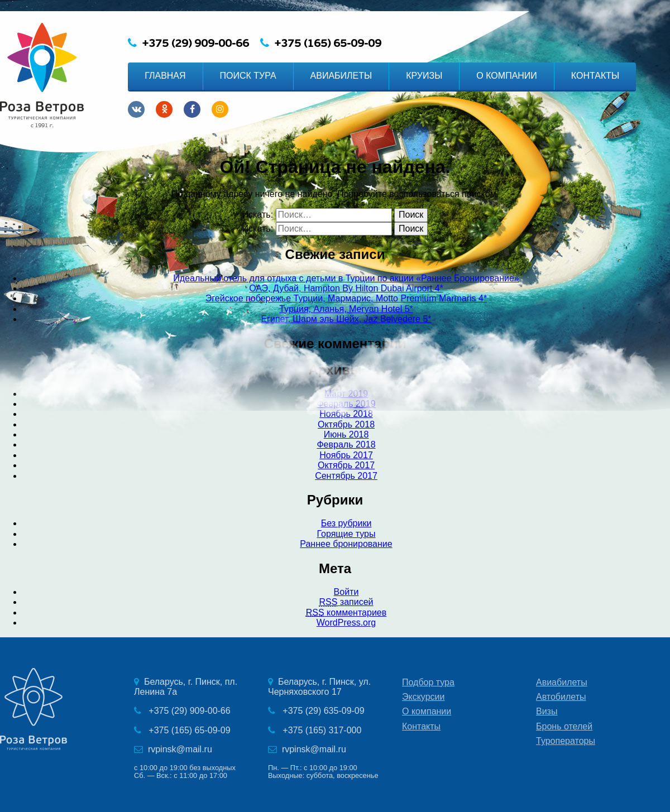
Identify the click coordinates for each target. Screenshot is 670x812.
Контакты (421, 726)
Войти (346, 592)
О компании (427, 711)
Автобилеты (561, 697)
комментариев (346, 612)
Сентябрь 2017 (346, 476)
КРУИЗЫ (424, 76)
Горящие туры (346, 534)
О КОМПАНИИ (507, 76)
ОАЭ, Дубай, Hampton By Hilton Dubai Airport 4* (346, 288)
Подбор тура (428, 682)
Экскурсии (423, 697)
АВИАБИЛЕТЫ (341, 76)
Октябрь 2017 (346, 465)
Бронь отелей (564, 726)
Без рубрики (346, 523)
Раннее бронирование (346, 544)
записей (346, 602)
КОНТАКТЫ (595, 76)
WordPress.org (346, 623)
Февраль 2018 (346, 445)
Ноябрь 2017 (346, 455)
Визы (547, 711)
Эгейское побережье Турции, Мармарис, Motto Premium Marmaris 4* (346, 298)
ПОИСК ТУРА (248, 76)
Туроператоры (566, 741)
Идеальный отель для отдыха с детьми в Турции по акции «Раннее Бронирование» (346, 278)
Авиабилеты (562, 682)
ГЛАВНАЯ (165, 76)
